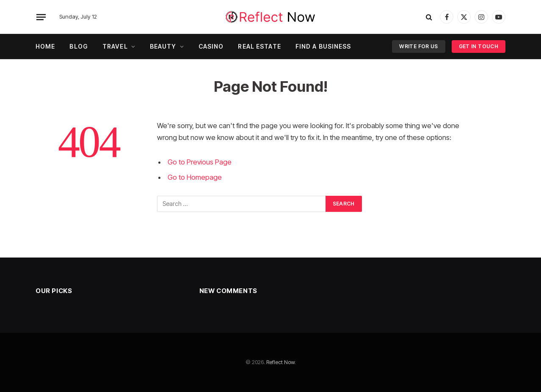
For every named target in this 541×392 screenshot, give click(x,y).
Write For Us (418, 46)
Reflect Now (280, 362)
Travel (115, 46)
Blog (79, 46)
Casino (211, 46)
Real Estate (259, 46)
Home (45, 46)
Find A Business (323, 46)
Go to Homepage (195, 177)
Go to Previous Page (200, 162)
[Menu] (41, 17)
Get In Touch (479, 46)
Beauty (163, 46)
